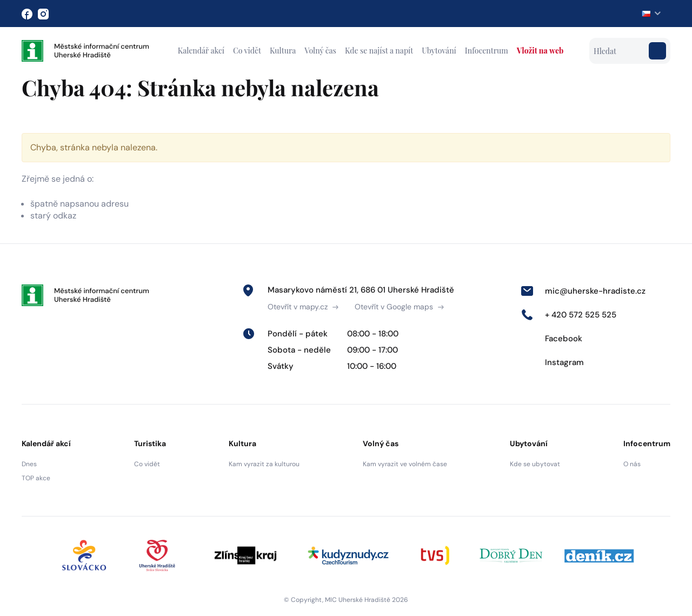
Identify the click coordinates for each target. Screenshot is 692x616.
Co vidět (247, 51)
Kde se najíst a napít (379, 51)
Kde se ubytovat (535, 464)
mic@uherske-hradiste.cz (583, 291)
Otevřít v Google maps (399, 307)
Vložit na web (540, 51)
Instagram (552, 362)
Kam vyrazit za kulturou (264, 464)
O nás (632, 464)
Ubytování (439, 51)
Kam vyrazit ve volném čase (405, 464)
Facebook (551, 339)
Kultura (283, 51)
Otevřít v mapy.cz (303, 307)
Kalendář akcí (201, 51)
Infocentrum (487, 51)
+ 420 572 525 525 (568, 315)
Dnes (29, 464)
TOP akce (36, 478)
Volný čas (320, 51)
